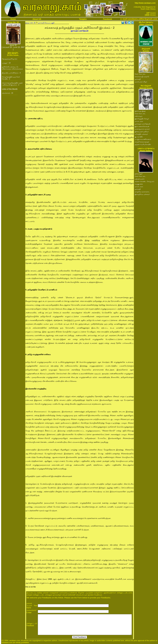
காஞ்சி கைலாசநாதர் (142, 142)
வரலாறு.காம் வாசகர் (142, 129)
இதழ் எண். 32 (30, 23)
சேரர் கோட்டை (140, 74)
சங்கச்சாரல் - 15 (7, 93)
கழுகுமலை (139, 184)
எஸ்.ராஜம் (139, 116)
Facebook (108, 19)
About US (37, 19)
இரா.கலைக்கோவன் (142, 126)
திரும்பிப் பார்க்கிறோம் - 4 (11, 73)
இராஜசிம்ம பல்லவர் (142, 194)
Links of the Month (10, 89)
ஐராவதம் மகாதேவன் (80, 31)
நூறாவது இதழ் (140, 111)
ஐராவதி (138, 79)
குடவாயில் (139, 137)
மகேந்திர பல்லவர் (141, 134)
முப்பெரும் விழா (141, 82)
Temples (83, 19)
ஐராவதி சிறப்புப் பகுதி (46, 23)
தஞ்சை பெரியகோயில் (143, 144)
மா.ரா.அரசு (139, 121)
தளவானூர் (139, 174)
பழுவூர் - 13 (6, 63)
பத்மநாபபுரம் (140, 179)
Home (13, 19)
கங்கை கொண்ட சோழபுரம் (145, 181)
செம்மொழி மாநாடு (142, 77)
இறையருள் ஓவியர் (142, 132)
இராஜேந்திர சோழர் (142, 119)
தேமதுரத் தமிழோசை (10, 59)
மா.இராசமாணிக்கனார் (143, 139)
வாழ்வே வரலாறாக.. (142, 192)
